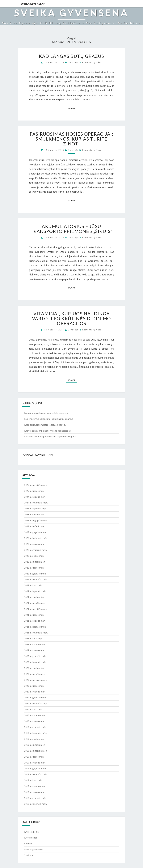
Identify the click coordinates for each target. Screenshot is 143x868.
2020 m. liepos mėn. (34, 686)
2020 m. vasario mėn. (35, 715)
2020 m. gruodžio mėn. (35, 656)
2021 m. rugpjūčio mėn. (36, 609)
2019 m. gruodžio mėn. (35, 727)
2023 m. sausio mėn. (34, 544)
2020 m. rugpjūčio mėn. (36, 680)
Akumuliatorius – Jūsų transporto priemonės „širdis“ (71, 229)
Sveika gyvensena (33, 4)
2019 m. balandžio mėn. (36, 774)
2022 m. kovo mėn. (33, 585)
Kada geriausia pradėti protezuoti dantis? (45, 425)
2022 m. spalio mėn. (34, 556)
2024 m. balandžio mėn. (36, 503)
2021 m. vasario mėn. (35, 644)
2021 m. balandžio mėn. (36, 633)
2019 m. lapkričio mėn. (35, 733)
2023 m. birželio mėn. (35, 526)
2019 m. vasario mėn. (35, 786)
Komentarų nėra (92, 62)
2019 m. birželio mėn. (35, 763)
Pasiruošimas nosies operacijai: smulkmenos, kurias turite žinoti (72, 139)
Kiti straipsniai (32, 832)
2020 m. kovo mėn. (33, 709)
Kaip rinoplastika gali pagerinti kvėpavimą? (46, 413)
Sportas (28, 844)
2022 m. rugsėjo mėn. (35, 562)
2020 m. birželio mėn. (35, 692)
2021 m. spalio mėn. (34, 597)
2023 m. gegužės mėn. (35, 532)
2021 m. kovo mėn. (33, 639)
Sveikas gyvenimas (34, 849)
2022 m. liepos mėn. (34, 568)
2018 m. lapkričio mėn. (35, 804)
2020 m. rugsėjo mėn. (35, 674)
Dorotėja (73, 62)
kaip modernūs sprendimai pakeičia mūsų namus (49, 419)
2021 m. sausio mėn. (34, 650)
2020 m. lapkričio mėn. (35, 662)
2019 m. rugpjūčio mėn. (36, 751)
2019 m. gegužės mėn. (35, 768)
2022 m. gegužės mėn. (35, 574)
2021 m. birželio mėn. (35, 621)
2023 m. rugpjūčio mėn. (36, 520)
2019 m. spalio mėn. (34, 739)
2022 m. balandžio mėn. (36, 579)
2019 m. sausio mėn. (34, 792)
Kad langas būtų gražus (71, 56)
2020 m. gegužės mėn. (35, 698)
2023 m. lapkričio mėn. (35, 508)
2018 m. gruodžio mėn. (35, 798)
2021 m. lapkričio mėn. (35, 591)
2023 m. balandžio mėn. (36, 538)
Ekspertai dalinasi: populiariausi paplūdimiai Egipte (50, 436)
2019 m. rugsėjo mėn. (35, 745)
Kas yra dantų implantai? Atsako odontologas (47, 431)
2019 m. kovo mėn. (33, 780)
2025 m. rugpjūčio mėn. (36, 485)
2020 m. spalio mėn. (34, 668)
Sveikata (29, 855)
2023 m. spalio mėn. (34, 514)
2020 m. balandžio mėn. (36, 703)
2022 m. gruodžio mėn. (35, 550)
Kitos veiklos (31, 838)
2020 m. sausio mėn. (34, 721)
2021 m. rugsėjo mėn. (35, 603)
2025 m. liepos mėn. (34, 491)
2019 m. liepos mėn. (34, 757)
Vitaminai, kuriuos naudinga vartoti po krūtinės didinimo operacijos (72, 318)
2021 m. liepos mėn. (34, 615)
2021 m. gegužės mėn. (35, 627)
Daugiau (72, 108)
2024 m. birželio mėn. (35, 497)
